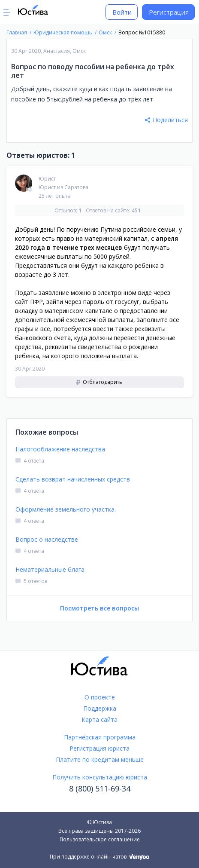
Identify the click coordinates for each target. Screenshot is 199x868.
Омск (79, 51)
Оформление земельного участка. (66, 509)
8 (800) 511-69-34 (100, 788)
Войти (122, 12)
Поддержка (100, 708)
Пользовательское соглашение (100, 839)
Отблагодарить (99, 382)
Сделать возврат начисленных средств (73, 479)
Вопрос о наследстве (47, 539)
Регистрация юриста (99, 748)
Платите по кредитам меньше (100, 759)
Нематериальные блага (50, 569)
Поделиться (166, 120)
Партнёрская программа (100, 737)
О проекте (100, 697)
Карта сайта (99, 719)
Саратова (76, 187)
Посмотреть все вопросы (99, 608)
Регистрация (169, 12)
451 (136, 210)
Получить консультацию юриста (100, 777)
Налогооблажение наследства (60, 449)
